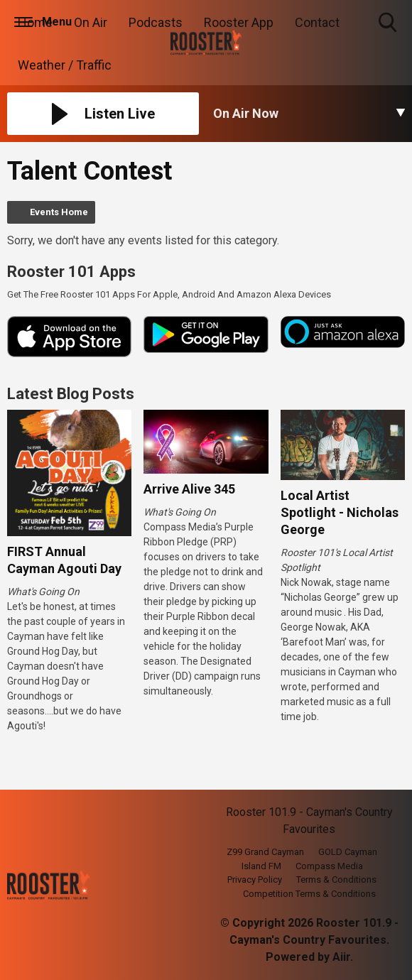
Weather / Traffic (65, 65)
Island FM (261, 866)
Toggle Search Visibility (389, 23)
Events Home (59, 212)
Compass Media (329, 866)
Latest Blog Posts (71, 394)
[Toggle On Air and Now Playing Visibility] (309, 114)
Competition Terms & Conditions (309, 894)
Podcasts (156, 22)
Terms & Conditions (336, 880)
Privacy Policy (255, 880)
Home (35, 22)
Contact (317, 22)
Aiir (341, 957)
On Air (91, 22)
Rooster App (239, 22)
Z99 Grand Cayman (265, 852)
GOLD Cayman (348, 852)
